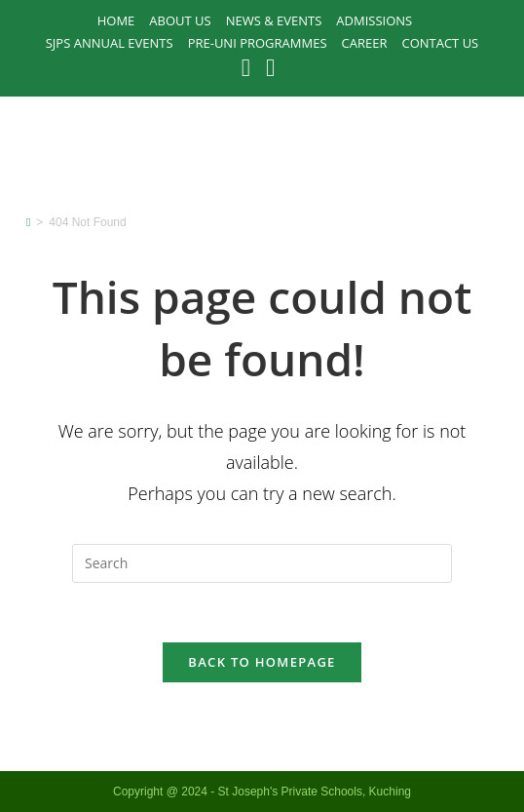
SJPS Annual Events (110, 43)
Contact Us (440, 43)
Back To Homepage (262, 662)
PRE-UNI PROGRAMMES (258, 43)
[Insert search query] (262, 563)
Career (365, 43)
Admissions (374, 20)
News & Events (274, 20)
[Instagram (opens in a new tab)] (270, 68)
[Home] (28, 222)
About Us (180, 20)
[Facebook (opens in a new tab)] (250, 68)
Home (116, 20)
